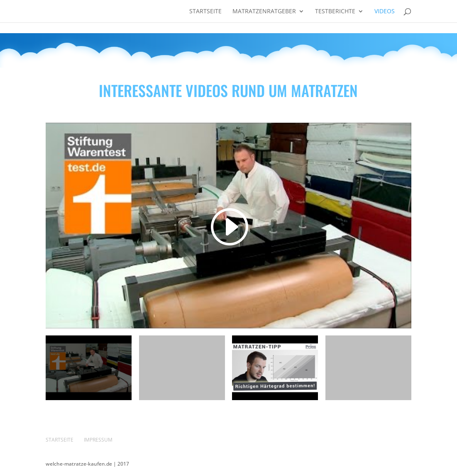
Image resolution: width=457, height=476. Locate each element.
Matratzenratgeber (264, 12)
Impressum (98, 440)
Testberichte (335, 12)
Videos (385, 12)
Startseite (205, 12)
